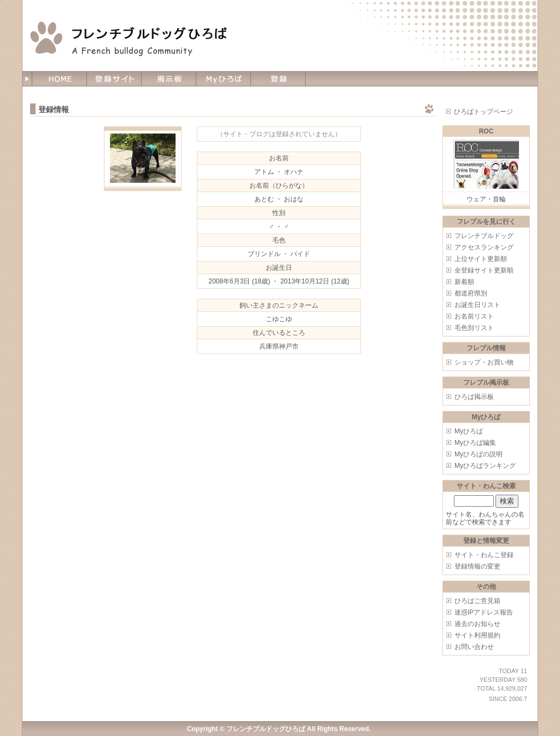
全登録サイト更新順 (484, 270)
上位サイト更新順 (481, 259)
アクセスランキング (484, 247)
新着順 (464, 282)
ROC (486, 131)
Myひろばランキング (485, 466)
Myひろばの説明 (479, 454)
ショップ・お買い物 (484, 362)
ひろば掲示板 (474, 397)
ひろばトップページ (483, 112)
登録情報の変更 (477, 566)
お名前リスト (474, 316)
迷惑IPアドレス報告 (484, 612)
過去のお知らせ (477, 624)
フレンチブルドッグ (484, 236)
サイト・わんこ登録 (484, 555)
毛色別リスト (474, 328)
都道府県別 (471, 293)
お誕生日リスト (477, 305)
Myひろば (469, 431)
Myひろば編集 (475, 443)
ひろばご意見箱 (477, 601)
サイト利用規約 (477, 635)
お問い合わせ (474, 647)
